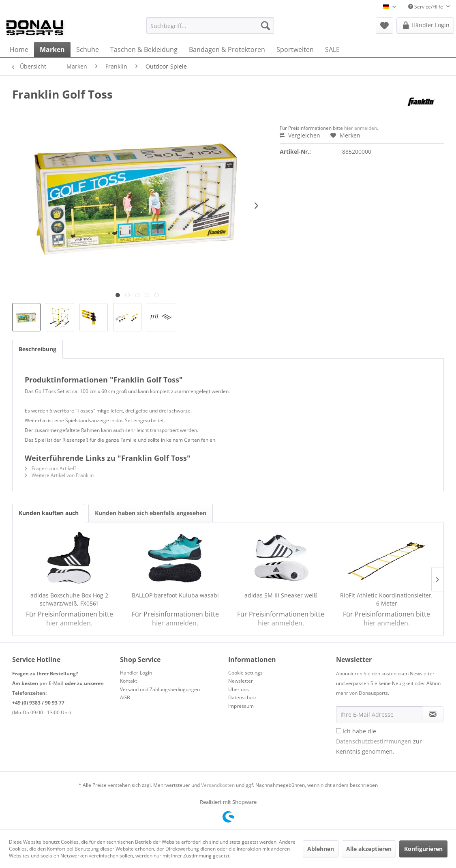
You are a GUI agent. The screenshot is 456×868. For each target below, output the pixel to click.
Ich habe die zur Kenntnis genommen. (379, 741)
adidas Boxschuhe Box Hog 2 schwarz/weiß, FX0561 (69, 599)
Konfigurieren (423, 849)
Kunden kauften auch (49, 513)
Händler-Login (136, 673)
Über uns (239, 689)
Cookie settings (245, 673)
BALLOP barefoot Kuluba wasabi (175, 595)
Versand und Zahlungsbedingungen (160, 689)
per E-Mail (51, 683)
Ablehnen (321, 849)
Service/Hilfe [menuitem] (426, 7)
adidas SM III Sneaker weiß (281, 595)
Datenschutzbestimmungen (374, 741)
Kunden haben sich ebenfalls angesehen (151, 513)
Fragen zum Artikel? (50, 468)
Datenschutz (242, 697)
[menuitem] (210, 26)
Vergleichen (300, 135)
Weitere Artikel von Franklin (59, 475)
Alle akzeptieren (369, 849)
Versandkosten (218, 785)
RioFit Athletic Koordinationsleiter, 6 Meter (386, 599)
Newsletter (241, 681)
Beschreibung (37, 349)
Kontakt (128, 681)
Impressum (241, 706)
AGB (125, 697)
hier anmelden (361, 128)
